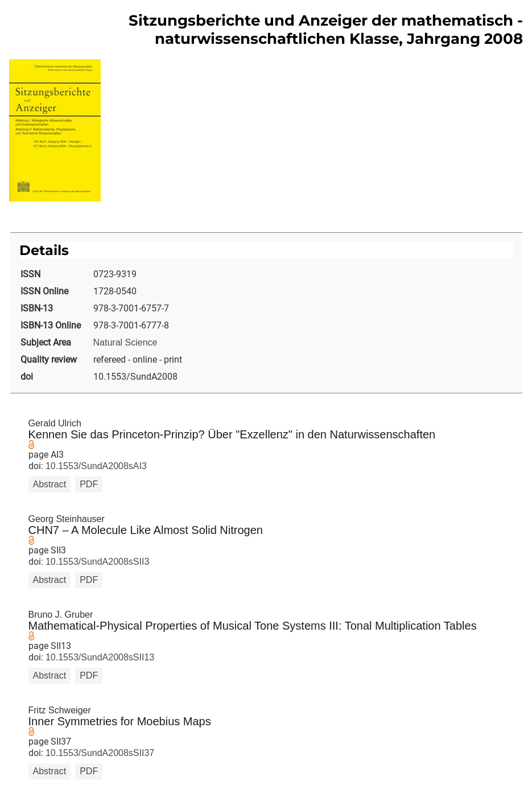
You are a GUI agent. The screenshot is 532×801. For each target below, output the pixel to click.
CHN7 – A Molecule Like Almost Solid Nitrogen (146, 530)
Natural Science (125, 342)
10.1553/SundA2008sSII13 (99, 657)
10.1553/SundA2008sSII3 (96, 562)
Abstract (50, 484)
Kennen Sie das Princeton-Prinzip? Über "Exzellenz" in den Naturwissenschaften (232, 434)
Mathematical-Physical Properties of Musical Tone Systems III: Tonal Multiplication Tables (253, 626)
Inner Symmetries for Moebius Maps (120, 721)
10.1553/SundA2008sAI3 (95, 466)
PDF (89, 484)
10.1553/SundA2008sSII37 (99, 753)
